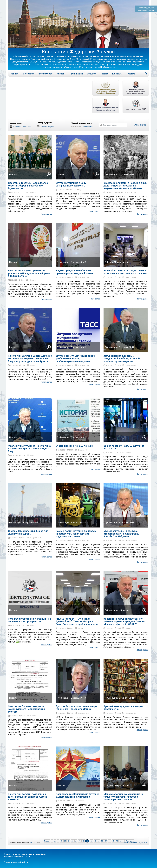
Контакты (117, 74)
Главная (14, 74)
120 (38, 843)
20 (69, 841)
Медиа (104, 74)
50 (102, 841)
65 (113, 841)
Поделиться (143, 843)
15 (65, 841)
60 (110, 841)
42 (92, 841)
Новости (61, 74)
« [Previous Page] (52, 841)
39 (79, 841)
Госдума (131, 74)
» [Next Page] (123, 841)
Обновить (140, 125)
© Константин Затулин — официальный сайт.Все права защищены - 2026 (25, 855)
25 (72, 841)
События (92, 74)
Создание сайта (11, 862)
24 (31, 843)
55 (106, 841)
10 (61, 841)
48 (34, 843)
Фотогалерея (45, 74)
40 (83, 841)
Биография (28, 74)
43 (95, 841)
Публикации (76, 74)
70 (117, 841)
